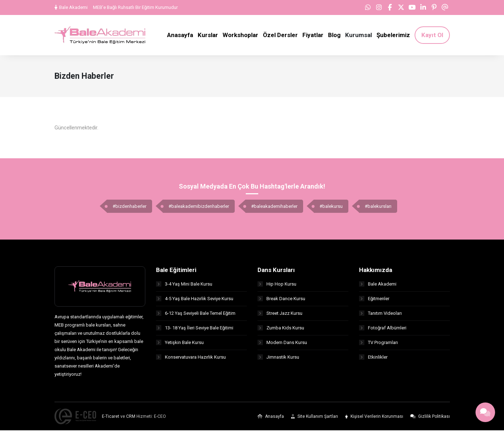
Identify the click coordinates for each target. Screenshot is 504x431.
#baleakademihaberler (274, 207)
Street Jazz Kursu (280, 314)
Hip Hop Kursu (277, 285)
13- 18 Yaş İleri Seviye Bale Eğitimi (195, 329)
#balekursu (331, 207)
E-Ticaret (111, 417)
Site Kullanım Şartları (315, 417)
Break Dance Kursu (281, 299)
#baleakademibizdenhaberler (199, 207)
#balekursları (378, 207)
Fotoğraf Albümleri (383, 329)
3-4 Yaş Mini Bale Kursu (184, 285)
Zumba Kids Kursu (281, 329)
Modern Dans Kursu (282, 343)
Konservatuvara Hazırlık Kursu (191, 358)
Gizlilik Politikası (430, 417)
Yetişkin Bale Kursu (180, 343)
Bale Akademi (71, 7)
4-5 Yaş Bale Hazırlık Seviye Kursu (195, 299)
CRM (131, 417)
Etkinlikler (373, 358)
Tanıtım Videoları (380, 314)
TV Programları (378, 343)
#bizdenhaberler (129, 207)
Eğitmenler (374, 299)
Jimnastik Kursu (278, 358)
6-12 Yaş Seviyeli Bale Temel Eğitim (196, 314)
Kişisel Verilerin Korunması (374, 417)
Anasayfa (271, 417)
